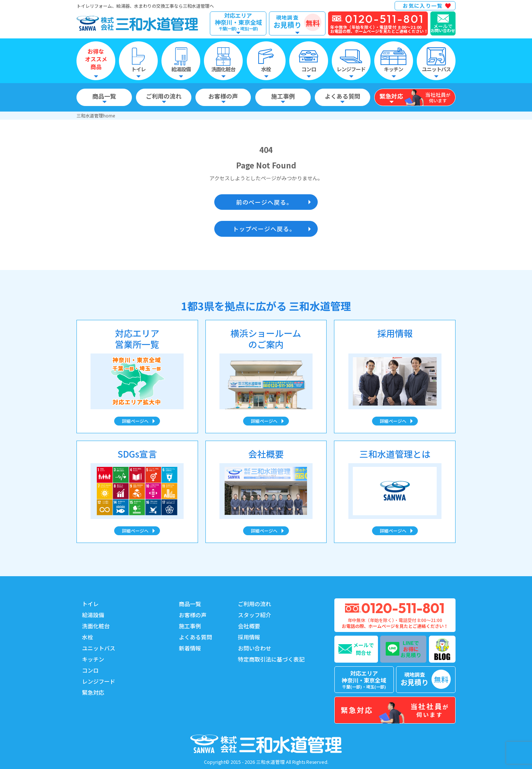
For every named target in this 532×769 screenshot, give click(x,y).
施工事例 (190, 626)
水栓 (88, 637)
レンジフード (99, 681)
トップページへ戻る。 (264, 229)
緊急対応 (93, 692)
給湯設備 (93, 615)
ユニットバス (99, 648)
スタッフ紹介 (255, 615)
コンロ (90, 670)
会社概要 (249, 626)
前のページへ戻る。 (264, 202)
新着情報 (190, 648)
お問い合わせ (255, 648)
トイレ (90, 604)
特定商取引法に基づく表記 (271, 659)
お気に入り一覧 (423, 6)
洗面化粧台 (96, 626)
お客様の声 (193, 615)
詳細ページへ (135, 421)
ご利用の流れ (255, 604)
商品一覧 (190, 604)
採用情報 (249, 637)
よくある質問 (195, 637)
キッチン (93, 659)
